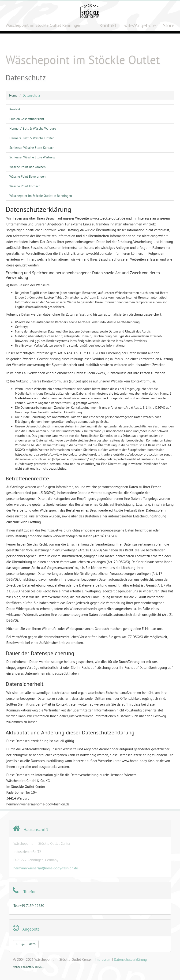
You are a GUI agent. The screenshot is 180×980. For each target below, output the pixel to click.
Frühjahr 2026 (26, 944)
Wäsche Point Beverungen (28, 176)
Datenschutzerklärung (130, 959)
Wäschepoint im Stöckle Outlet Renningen (44, 25)
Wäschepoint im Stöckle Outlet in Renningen (41, 196)
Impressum (103, 959)
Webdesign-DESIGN (28, 967)
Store (169, 25)
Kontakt (108, 25)
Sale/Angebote (140, 25)
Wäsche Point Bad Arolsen (28, 167)
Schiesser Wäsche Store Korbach (32, 148)
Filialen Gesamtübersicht (27, 119)
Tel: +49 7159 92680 (29, 906)
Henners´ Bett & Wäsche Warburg (33, 128)
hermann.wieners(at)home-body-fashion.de (46, 868)
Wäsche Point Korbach (25, 186)
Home (13, 95)
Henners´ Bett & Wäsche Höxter (32, 138)
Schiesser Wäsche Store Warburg (32, 157)
